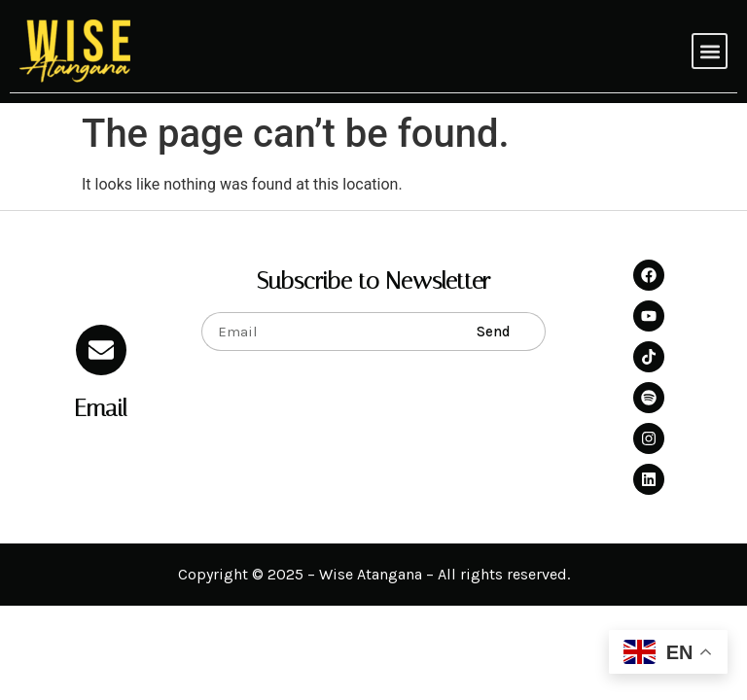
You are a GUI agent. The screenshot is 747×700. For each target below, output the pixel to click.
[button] (710, 51)
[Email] (101, 350)
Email (101, 408)
